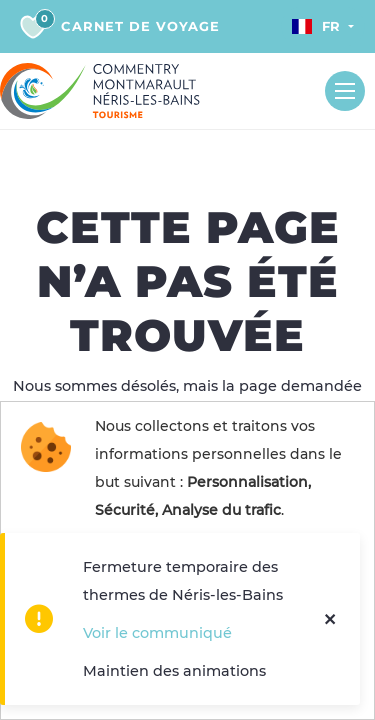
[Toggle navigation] (345, 91)
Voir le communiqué (157, 633)
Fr (316, 26)
